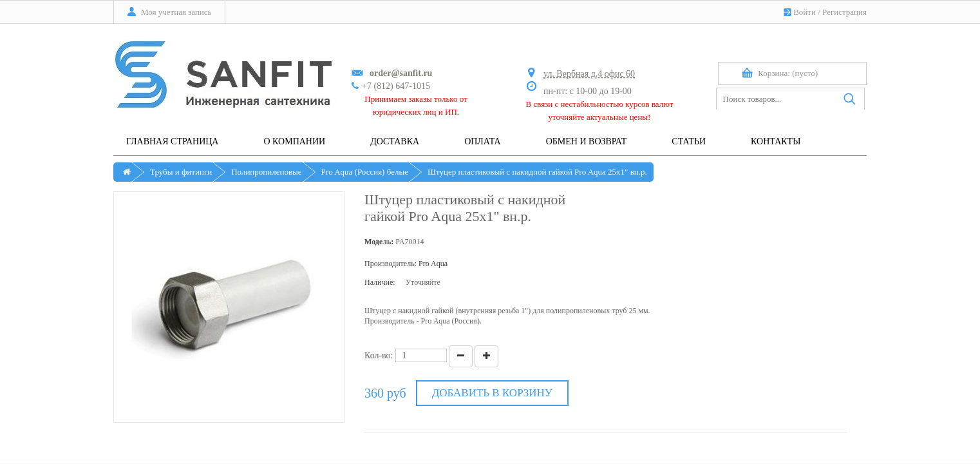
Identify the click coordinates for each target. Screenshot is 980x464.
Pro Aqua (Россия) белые (365, 172)
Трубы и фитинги (181, 172)
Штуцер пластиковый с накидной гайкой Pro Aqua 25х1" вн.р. (537, 172)
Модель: (379, 242)
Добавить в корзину (492, 393)
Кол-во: (379, 355)
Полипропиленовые (266, 172)
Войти (805, 12)
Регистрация (844, 12)
